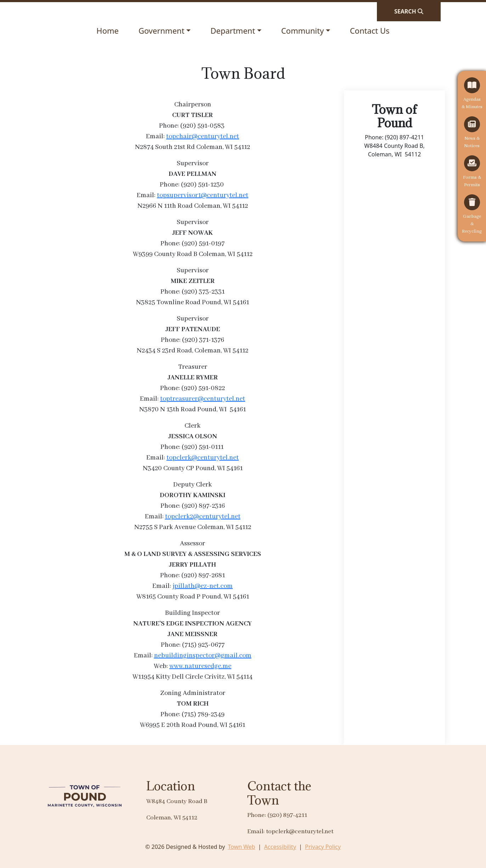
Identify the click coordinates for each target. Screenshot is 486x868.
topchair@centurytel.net (203, 137)
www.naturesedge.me (200, 666)
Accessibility (280, 847)
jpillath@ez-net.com (203, 586)
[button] (165, 31)
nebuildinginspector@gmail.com (203, 656)
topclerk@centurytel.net (203, 458)
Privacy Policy (323, 847)
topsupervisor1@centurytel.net (203, 195)
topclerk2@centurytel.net (203, 517)
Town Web (241, 847)
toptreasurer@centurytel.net (203, 399)
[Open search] (409, 11)
